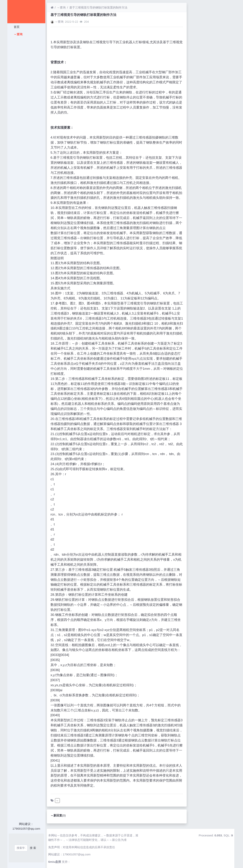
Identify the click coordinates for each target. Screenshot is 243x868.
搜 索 (33, 848)
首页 (16, 27)
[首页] (52, 7)
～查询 (18, 34)
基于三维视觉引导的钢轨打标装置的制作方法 (98, 7)
